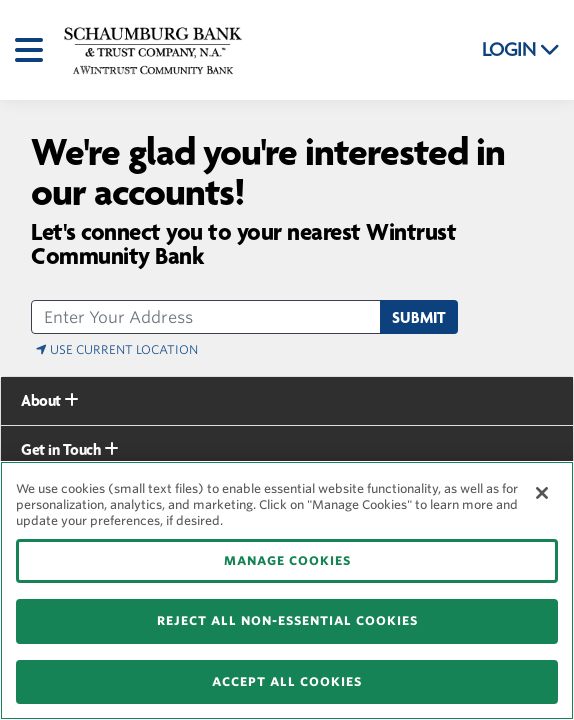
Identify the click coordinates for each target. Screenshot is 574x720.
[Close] (542, 493)
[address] (206, 317)
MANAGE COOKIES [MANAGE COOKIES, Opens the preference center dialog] (287, 560)
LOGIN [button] (521, 50)
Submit (419, 318)
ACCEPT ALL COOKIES (287, 681)
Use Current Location (117, 349)
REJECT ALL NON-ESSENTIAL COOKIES (287, 620)
